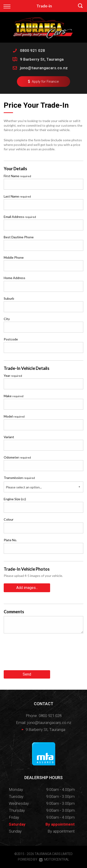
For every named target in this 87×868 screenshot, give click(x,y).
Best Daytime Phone (19, 237)
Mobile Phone (14, 257)
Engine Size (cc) (15, 499)
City (7, 319)
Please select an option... (24, 487)
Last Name (17, 196)
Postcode (11, 339)
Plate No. (10, 540)
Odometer (17, 457)
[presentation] (39, 654)
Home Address (14, 278)
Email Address (20, 217)
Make (14, 396)
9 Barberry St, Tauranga (42, 59)
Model (14, 416)
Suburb (9, 298)
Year (13, 376)
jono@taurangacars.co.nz (44, 68)
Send (27, 674)
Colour (9, 519)
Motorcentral (54, 859)
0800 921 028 (32, 50)
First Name (17, 176)
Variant (9, 437)
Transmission (19, 478)
